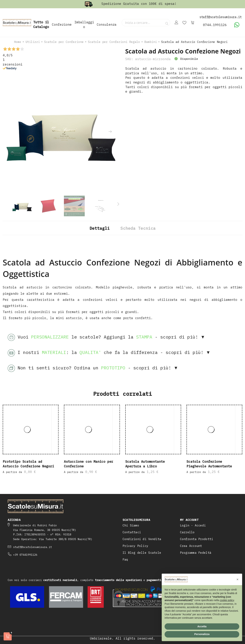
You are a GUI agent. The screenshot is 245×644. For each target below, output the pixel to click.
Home (18, 42)
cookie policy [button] (227, 600)
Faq (125, 559)
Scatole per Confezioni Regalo (114, 42)
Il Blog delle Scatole (142, 553)
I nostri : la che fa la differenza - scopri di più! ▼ (109, 353)
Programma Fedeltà (196, 553)
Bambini (151, 42)
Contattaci (132, 532)
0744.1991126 (215, 25)
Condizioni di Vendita (142, 539)
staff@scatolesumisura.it (32, 547)
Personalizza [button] (202, 634)
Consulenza (107, 24)
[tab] (100, 228)
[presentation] (110, 132)
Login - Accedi (193, 525)
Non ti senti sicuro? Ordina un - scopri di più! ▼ (93, 368)
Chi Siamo (131, 525)
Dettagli (100, 228)
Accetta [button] (202, 626)
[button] (237, 579)
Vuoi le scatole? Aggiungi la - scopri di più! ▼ (106, 337)
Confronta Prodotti (197, 539)
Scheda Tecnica (138, 228)
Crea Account (191, 546)
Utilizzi (33, 42)
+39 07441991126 (25, 555)
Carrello (187, 532)
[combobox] (146, 23)
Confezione (62, 24)
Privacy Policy (136, 546)
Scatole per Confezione (64, 42)
